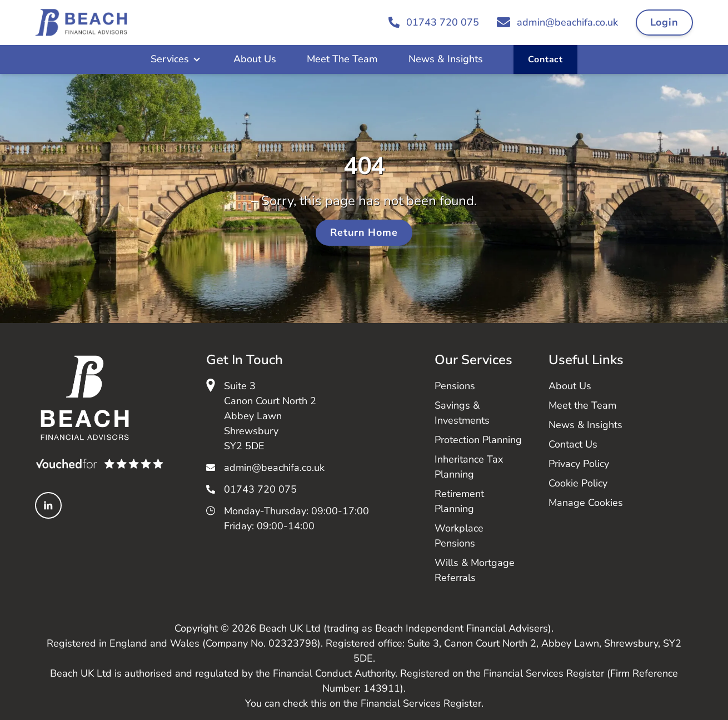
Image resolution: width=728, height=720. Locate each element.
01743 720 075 (260, 489)
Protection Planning (478, 440)
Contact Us (573, 444)
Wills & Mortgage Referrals (475, 570)
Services (170, 59)
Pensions (455, 386)
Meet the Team (582, 405)
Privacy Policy (579, 464)
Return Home (364, 232)
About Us (255, 59)
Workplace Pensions (459, 536)
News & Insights (446, 59)
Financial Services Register (421, 703)
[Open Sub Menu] (196, 59)
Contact (545, 59)
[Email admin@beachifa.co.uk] (557, 23)
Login (665, 22)
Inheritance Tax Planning (469, 467)
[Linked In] (48, 505)
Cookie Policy (578, 483)
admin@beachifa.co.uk (274, 468)
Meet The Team (342, 59)
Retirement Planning (459, 501)
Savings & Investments (462, 413)
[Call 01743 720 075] (434, 23)
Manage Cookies (586, 503)
